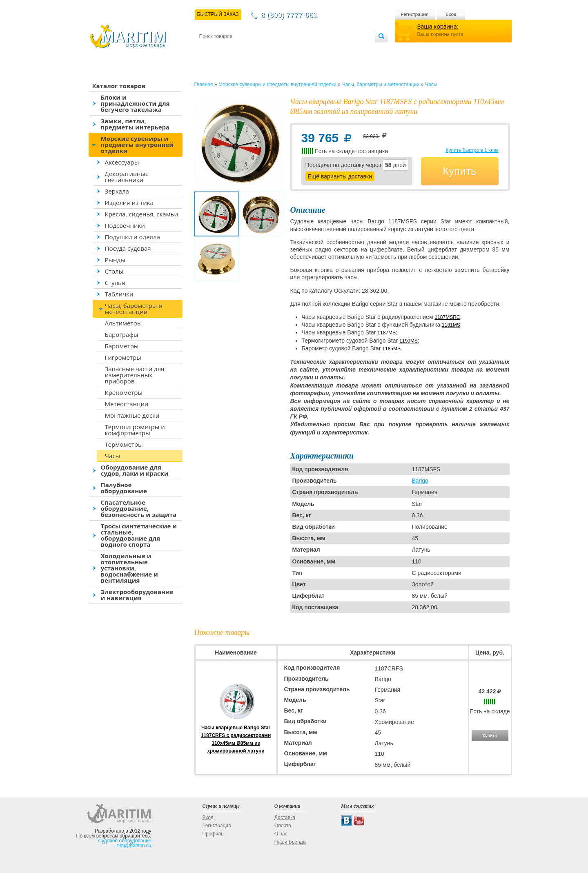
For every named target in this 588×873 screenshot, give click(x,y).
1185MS (391, 349)
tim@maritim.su (134, 846)
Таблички (119, 294)
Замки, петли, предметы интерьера (135, 124)
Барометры (122, 346)
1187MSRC (447, 317)
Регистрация (415, 14)
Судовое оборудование (125, 841)
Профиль (213, 834)
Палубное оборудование (124, 488)
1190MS (409, 341)
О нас (281, 834)
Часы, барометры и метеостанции (134, 308)
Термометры (124, 444)
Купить (459, 171)
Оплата (266, 50)
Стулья (115, 283)
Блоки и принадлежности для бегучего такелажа (135, 103)
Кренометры (124, 392)
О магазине (297, 50)
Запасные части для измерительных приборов (135, 375)
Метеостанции (127, 404)
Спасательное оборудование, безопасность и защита (139, 508)
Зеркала (117, 191)
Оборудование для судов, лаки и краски (135, 470)
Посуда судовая (128, 248)
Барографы (122, 334)
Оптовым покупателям (349, 50)
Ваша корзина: (438, 26)
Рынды (115, 260)
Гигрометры (123, 357)
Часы (112, 456)
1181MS (451, 325)
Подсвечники (125, 225)
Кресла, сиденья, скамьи (141, 214)
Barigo (420, 481)
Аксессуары (122, 162)
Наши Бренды (290, 842)
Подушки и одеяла (133, 237)
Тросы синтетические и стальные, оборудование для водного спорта (139, 535)
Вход (451, 14)
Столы (114, 271)
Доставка (239, 50)
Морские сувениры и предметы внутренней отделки (137, 145)
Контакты (209, 50)
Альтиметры (124, 323)
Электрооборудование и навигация (137, 595)
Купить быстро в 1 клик (472, 150)
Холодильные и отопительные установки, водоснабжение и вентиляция (129, 568)
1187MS (386, 333)
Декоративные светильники (127, 177)
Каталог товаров (119, 86)
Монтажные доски (132, 415)
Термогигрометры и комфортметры (135, 430)
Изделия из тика (129, 203)
